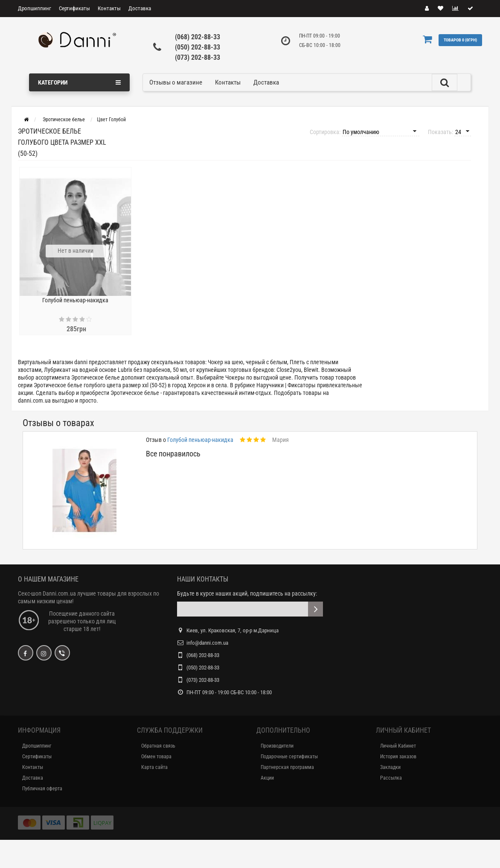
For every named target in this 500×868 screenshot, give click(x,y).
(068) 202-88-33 (198, 37)
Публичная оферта (42, 789)
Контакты (109, 8)
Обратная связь (158, 746)
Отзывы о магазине (176, 82)
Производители (277, 746)
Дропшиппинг (35, 8)
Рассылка (391, 778)
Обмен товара (156, 757)
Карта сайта (154, 767)
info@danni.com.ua (207, 643)
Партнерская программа (287, 767)
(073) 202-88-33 (198, 57)
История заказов (398, 757)
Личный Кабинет (398, 746)
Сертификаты (74, 8)
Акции (267, 778)
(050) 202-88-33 (198, 47)
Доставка (140, 8)
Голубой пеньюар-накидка (75, 300)
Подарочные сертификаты (289, 757)
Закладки (390, 767)
